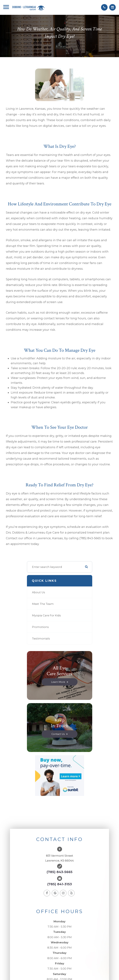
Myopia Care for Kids (46, 615)
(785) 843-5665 (60, 872)
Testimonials (41, 639)
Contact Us (58, 734)
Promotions (40, 627)
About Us (39, 592)
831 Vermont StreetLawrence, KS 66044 (59, 858)
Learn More (58, 682)
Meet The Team (43, 604)
